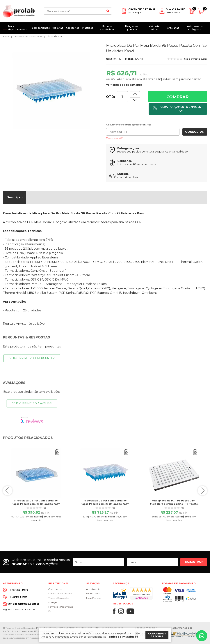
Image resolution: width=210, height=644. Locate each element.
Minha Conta (93, 594)
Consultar (195, 132)
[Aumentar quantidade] (135, 100)
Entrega (53, 602)
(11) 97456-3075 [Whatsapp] (18, 590)
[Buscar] (108, 11)
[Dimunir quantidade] (135, 94)
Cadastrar (194, 562)
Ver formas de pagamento (124, 85)
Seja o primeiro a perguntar (32, 358)
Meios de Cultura (154, 28)
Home (6, 37)
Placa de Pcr (54, 37)
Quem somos (55, 589)
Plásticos (88, 28)
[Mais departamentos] (16, 28)
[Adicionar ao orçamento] (178, 109)
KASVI (139, 59)
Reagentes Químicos (132, 28)
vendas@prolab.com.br (23, 604)
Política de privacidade (60, 594)
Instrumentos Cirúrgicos (194, 28)
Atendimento (93, 589)
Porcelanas (172, 28)
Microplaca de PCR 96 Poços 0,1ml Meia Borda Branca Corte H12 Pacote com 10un (174, 504)
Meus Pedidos (94, 598)
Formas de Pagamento (61, 607)
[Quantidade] (122, 97)
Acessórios (73, 28)
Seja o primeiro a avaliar (32, 403)
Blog (51, 611)
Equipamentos (41, 28)
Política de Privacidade (122, 637)
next (202, 491)
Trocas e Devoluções (59, 598)
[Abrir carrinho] (202, 11)
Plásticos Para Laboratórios (28, 37)
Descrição (15, 197)
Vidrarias (58, 28)
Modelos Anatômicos (107, 28)
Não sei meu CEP (114, 138)
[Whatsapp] (202, 636)
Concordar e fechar (157, 635)
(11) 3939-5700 (17, 597)
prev (8, 491)
